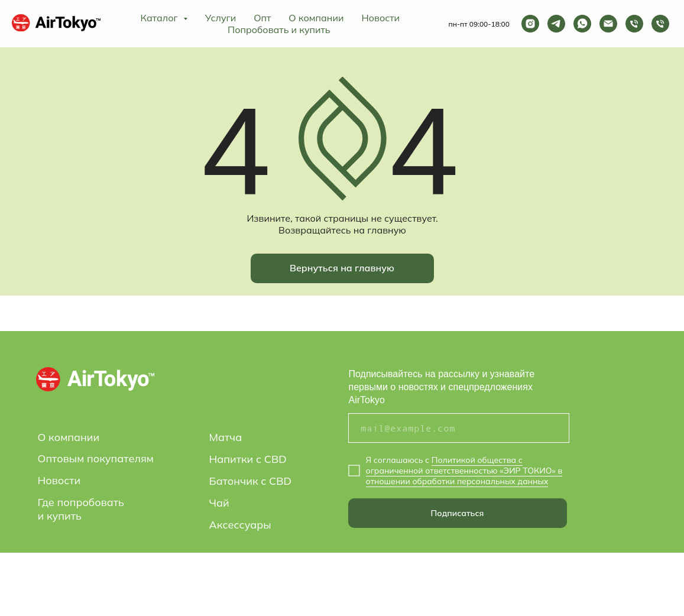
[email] (459, 428)
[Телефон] (634, 24)
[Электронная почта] (608, 24)
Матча (226, 437)
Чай (219, 503)
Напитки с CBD (248, 459)
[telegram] (556, 24)
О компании (316, 18)
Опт (262, 18)
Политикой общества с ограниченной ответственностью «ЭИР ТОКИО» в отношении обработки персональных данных (464, 471)
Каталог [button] (161, 18)
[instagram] (530, 24)
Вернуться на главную (342, 268)
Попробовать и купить (279, 30)
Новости (380, 18)
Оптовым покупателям (96, 458)
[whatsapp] (582, 24)
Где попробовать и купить (81, 509)
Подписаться (458, 513)
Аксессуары (240, 525)
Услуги (221, 18)
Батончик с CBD (251, 481)
